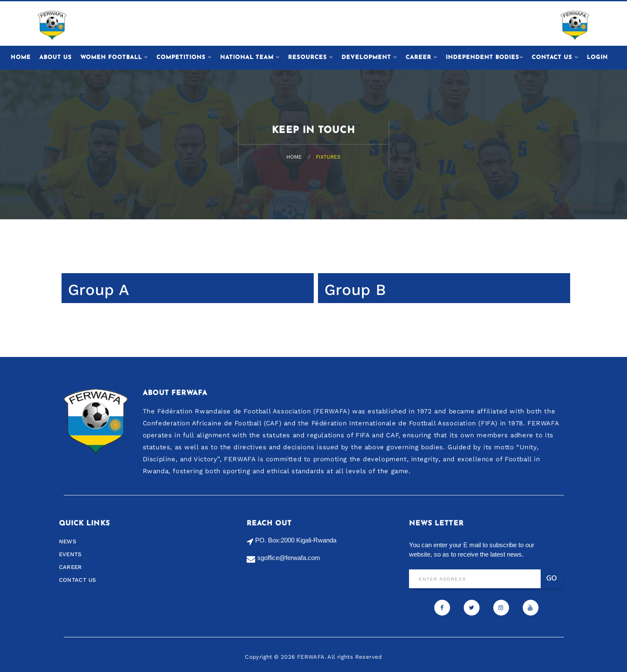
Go (552, 579)
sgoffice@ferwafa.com (289, 558)
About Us (56, 57)
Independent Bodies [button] (484, 57)
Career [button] (421, 57)
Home (21, 57)
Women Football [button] (114, 57)
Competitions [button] (184, 57)
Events (70, 554)
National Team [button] (250, 57)
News (68, 541)
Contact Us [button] (555, 57)
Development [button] (369, 57)
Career (71, 567)
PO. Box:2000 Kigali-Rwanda (296, 540)
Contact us (78, 580)
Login (597, 57)
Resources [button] (311, 57)
